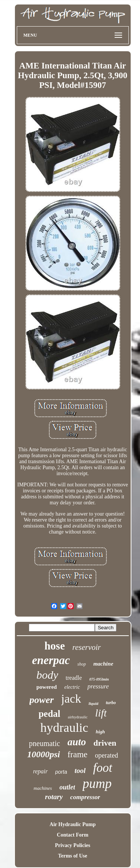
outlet (67, 787)
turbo (111, 703)
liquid (93, 703)
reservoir (87, 647)
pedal (49, 714)
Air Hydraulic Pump (73, 824)
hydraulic (64, 728)
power (42, 700)
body (47, 675)
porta (61, 772)
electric (72, 687)
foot (102, 768)
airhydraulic (78, 717)
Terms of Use (72, 856)
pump (97, 784)
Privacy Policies (72, 845)
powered (46, 687)
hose (55, 646)
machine (103, 664)
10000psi (44, 754)
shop (82, 664)
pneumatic (45, 743)
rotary (54, 797)
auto (77, 742)
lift (101, 713)
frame (78, 754)
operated (106, 755)
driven (105, 743)
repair (40, 771)
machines (43, 788)
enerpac (51, 660)
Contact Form (72, 835)
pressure (98, 686)
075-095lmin (99, 679)
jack (71, 699)
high (100, 732)
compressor (85, 797)
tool (80, 771)
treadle (74, 678)
